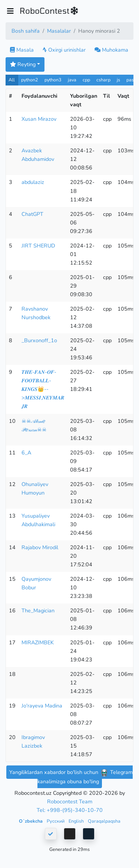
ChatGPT (32, 214)
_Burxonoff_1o (39, 340)
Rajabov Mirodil (40, 547)
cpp (86, 80)
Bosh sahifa (26, 31)
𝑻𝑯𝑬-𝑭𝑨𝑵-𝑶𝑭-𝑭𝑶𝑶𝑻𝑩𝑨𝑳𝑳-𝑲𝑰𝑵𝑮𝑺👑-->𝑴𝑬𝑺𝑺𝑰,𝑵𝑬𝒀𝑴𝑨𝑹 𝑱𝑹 (43, 389)
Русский (56, 821)
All (12, 80)
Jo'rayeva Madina (42, 706)
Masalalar (59, 31)
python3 (53, 80)
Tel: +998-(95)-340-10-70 (70, 810)
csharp (103, 80)
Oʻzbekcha (31, 821)
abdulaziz (33, 182)
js (119, 80)
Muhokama (111, 50)
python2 (30, 80)
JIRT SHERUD (38, 246)
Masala (22, 50)
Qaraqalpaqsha (104, 821)
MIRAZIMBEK (38, 642)
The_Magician (38, 610)
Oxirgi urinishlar (64, 50)
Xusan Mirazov (39, 119)
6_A (26, 453)
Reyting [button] (23, 64)
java (72, 80)
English (77, 821)
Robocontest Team (70, 801)
